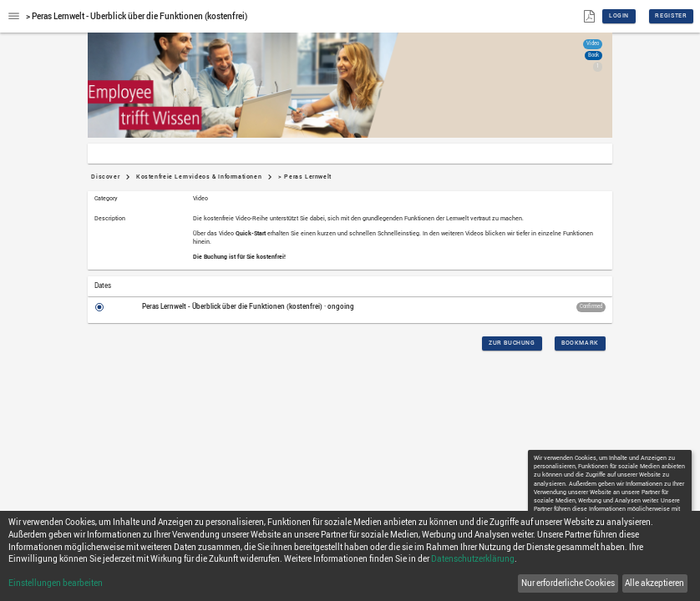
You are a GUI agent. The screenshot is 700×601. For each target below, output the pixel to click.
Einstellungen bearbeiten (56, 583)
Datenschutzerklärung (473, 559)
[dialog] (350, 556)
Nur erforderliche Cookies (568, 583)
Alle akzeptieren (654, 583)
